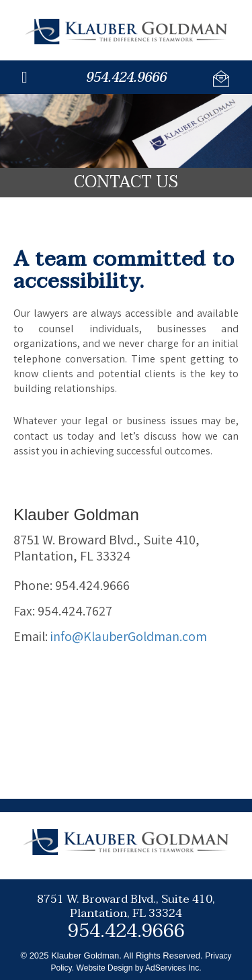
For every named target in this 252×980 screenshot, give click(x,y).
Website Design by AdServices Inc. (139, 968)
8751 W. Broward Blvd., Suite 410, (126, 905)
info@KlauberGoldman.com (129, 636)
